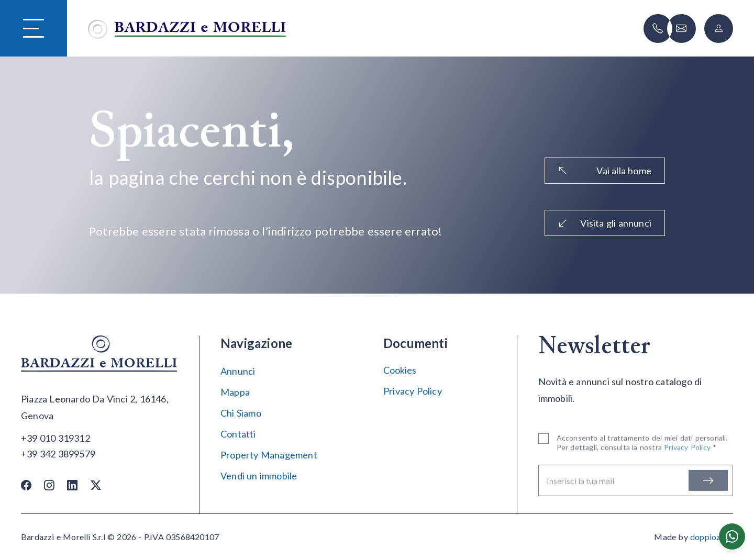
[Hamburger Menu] (34, 29)
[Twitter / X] (96, 485)
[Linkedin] (72, 485)
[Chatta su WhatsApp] (732, 536)
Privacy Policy (413, 391)
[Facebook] (26, 485)
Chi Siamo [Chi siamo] (241, 413)
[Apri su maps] (99, 408)
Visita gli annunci (605, 223)
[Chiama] (658, 29)
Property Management (269, 455)
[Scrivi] (681, 29)
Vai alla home (605, 171)
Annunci (238, 371)
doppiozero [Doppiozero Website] (712, 537)
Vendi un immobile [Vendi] (259, 476)
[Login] (719, 29)
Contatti (238, 434)
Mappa (235, 392)
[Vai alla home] (187, 28)
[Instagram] (49, 485)
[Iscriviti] (708, 482)
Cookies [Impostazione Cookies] (400, 370)
